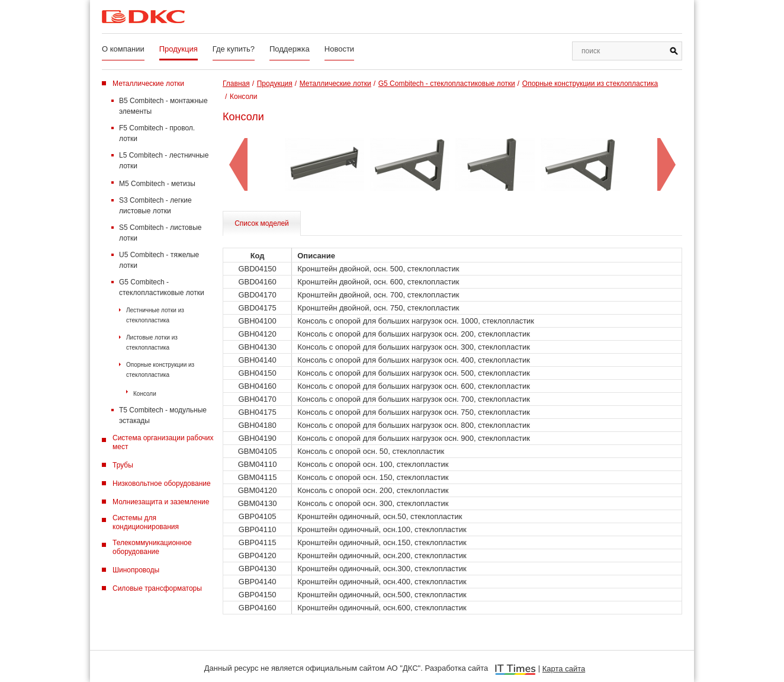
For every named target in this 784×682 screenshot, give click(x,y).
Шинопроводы (136, 570)
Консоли (145, 394)
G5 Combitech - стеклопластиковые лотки (162, 287)
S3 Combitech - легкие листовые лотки (155, 206)
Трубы (123, 465)
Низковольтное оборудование (162, 484)
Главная (236, 84)
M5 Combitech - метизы (157, 184)
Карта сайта (564, 669)
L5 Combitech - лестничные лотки (164, 161)
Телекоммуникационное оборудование (152, 547)
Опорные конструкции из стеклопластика (160, 370)
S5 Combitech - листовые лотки (160, 233)
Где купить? (234, 49)
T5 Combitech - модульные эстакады (163, 415)
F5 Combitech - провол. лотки (157, 133)
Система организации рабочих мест (163, 442)
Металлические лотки (148, 84)
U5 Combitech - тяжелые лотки (159, 260)
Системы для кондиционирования (146, 522)
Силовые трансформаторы (157, 588)
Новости (339, 49)
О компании (123, 49)
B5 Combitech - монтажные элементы (163, 106)
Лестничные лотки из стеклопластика (155, 315)
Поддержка (290, 49)
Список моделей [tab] (262, 223)
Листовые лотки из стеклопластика (152, 342)
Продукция (179, 49)
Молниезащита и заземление (161, 502)
